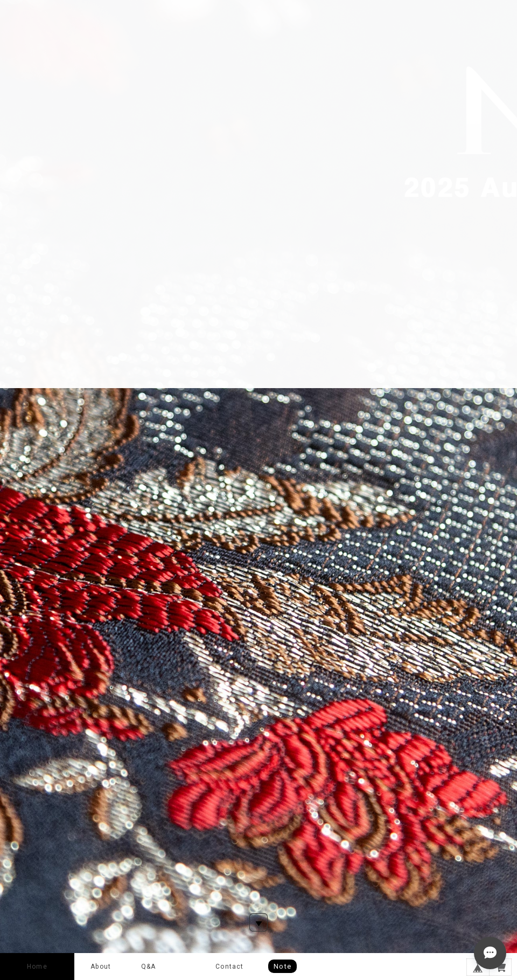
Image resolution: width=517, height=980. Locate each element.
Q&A (149, 967)
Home (37, 967)
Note (282, 966)
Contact (229, 967)
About (101, 967)
